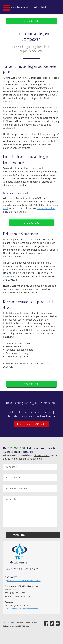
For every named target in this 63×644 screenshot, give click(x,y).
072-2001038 (32, 21)
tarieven (8, 102)
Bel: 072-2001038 (31, 424)
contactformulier (46, 208)
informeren (9, 276)
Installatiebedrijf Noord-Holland (29, 7)
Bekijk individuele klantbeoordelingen (22, 609)
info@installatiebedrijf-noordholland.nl (24, 581)
